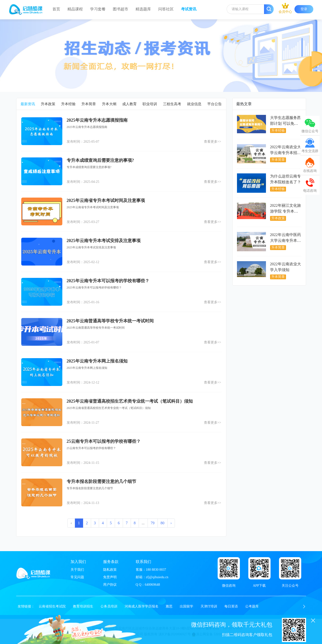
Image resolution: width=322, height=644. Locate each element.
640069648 (152, 585)
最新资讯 (28, 104)
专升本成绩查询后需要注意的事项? (100, 160)
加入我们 (78, 562)
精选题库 (143, 9)
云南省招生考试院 (52, 606)
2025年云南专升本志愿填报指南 (97, 120)
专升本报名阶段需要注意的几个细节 (101, 481)
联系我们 (143, 562)
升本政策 (48, 104)
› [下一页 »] (171, 523)
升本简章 (89, 104)
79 (153, 523)
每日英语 (231, 606)
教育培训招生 (83, 606)
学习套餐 (98, 9)
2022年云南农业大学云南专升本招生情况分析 (286, 153)
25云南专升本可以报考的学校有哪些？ (104, 441)
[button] (304, 607)
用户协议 (110, 585)
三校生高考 (172, 104)
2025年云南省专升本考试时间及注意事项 (106, 200)
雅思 (169, 606)
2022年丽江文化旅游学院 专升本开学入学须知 (286, 211)
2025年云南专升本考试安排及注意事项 (104, 241)
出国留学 (186, 606)
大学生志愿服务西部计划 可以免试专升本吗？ (286, 123)
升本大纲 (109, 104)
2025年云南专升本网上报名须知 (97, 361)
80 (163, 523)
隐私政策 (110, 570)
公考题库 (252, 606)
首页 (56, 9)
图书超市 (121, 9)
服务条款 (111, 562)
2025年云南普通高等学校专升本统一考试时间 (110, 321)
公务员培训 (109, 606)
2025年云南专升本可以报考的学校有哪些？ (108, 281)
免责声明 (110, 577)
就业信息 (194, 104)
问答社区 (166, 9)
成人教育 (129, 104)
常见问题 (77, 577)
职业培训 (150, 104)
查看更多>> (213, 142)
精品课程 (75, 9)
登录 (304, 9)
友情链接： (26, 606)
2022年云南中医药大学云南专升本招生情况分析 (286, 241)
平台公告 (215, 104)
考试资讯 (189, 9)
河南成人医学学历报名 (142, 606)
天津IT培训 (209, 606)
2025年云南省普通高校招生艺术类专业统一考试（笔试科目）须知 (130, 401)
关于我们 (77, 570)
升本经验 (68, 104)
